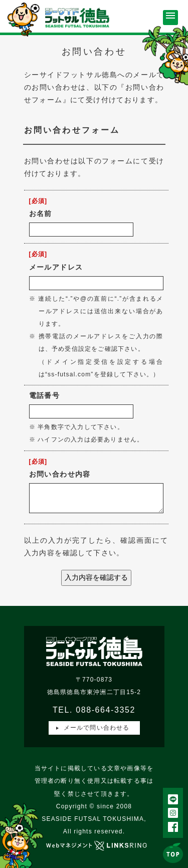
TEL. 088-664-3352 (94, 710)
